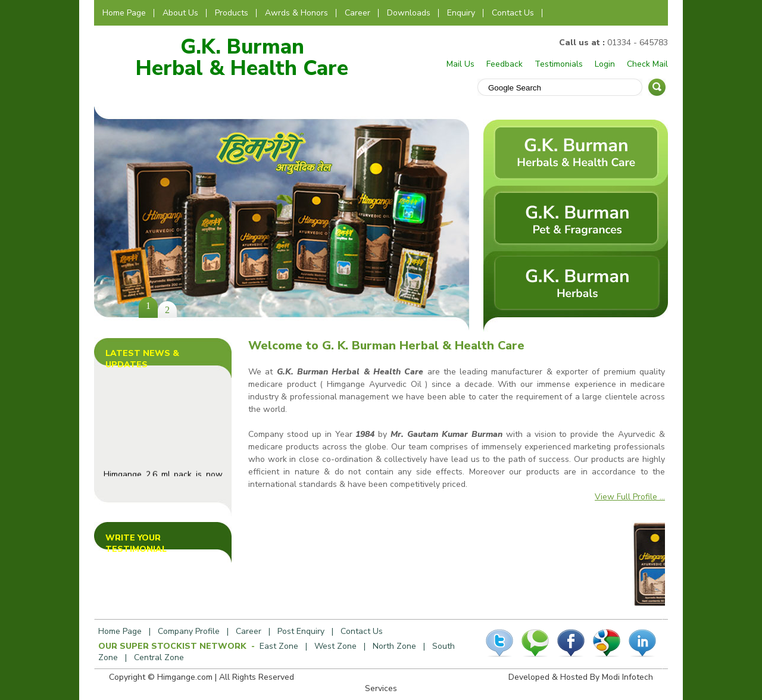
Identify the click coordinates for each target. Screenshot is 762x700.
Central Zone (159, 657)
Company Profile (189, 631)
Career (357, 13)
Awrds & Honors (296, 13)
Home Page (124, 13)
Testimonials (559, 64)
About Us (180, 13)
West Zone (335, 646)
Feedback (505, 64)
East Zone (279, 646)
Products (232, 13)
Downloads (409, 13)
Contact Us (513, 13)
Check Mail (647, 64)
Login (605, 64)
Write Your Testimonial (136, 543)
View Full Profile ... (630, 497)
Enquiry (461, 13)
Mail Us (460, 64)
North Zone (394, 646)
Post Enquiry (301, 631)
